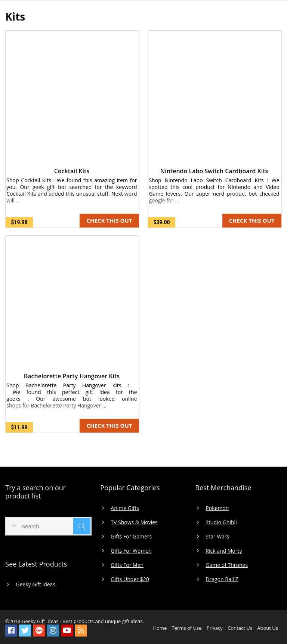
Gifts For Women (131, 551)
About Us (268, 628)
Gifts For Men (127, 565)
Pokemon (217, 508)
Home (160, 628)
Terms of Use (187, 628)
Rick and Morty (224, 551)
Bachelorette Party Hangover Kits (72, 376)
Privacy (215, 628)
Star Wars (217, 537)
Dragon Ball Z (222, 579)
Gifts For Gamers (131, 537)
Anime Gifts (125, 508)
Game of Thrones (227, 565)
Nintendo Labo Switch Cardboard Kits (214, 171)
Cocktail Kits (72, 171)
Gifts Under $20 (130, 579)
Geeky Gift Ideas (36, 585)
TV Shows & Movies (134, 522)
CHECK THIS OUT (109, 220)
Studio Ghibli (221, 522)
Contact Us (240, 628)
